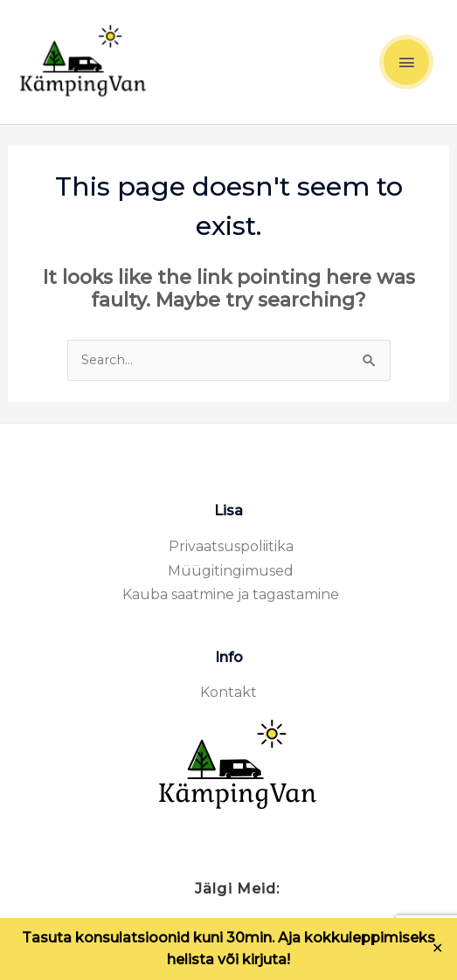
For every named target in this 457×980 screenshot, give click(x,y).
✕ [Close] (438, 949)
